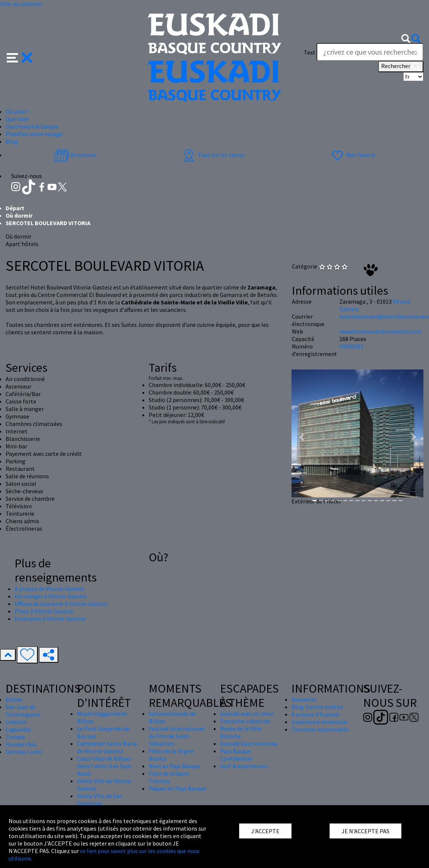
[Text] (370, 52)
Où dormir (19, 215)
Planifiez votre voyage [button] (34, 134)
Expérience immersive (320, 722)
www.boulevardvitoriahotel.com (380, 331)
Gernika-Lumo (24, 752)
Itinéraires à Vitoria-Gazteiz (50, 619)
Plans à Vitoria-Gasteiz (44, 611)
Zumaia (15, 737)
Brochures (75, 155)
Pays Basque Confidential (236, 755)
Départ (15, 208)
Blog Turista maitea (317, 707)
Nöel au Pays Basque (175, 766)
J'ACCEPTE (265, 831)
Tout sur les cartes (213, 155)
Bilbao (14, 699)
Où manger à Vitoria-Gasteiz (51, 596)
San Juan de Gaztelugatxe (23, 711)
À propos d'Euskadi (315, 714)
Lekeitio (16, 722)
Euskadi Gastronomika (249, 743)
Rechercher (401, 67)
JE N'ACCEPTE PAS (365, 831)
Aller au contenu (21, 4)
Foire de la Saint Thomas (169, 777)
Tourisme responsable (320, 729)
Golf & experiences (244, 766)
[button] (20, 57)
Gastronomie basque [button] (32, 126)
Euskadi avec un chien (247, 714)
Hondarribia (21, 744)
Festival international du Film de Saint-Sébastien (177, 736)
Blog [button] (12, 141)
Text (310, 52)
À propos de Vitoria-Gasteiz (50, 589)
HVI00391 (351, 346)
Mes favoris (353, 155)
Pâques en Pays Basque (178, 788)
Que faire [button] (17, 119)
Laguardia (18, 729)
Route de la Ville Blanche (241, 732)
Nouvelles (304, 699)
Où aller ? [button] (18, 111)
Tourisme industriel (245, 721)
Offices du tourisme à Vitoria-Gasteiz (61, 604)
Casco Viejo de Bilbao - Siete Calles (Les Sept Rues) (105, 766)
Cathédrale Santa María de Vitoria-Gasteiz (107, 747)
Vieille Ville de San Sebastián (100, 800)
